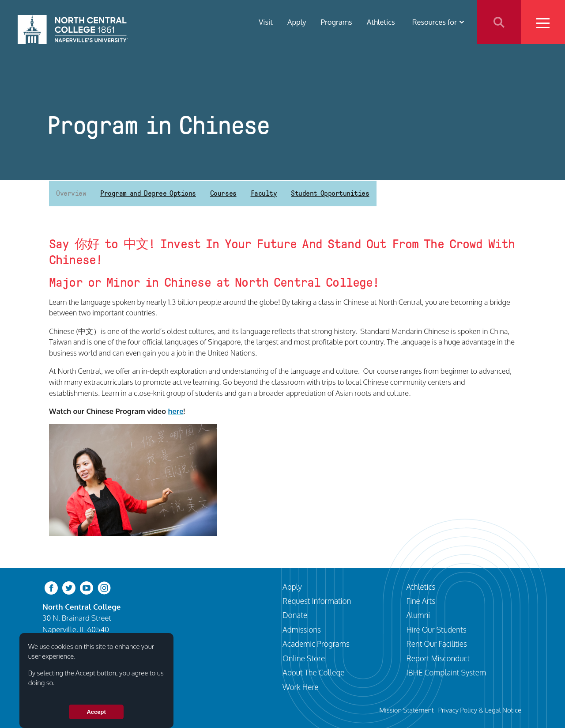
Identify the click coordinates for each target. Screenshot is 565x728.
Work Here (301, 687)
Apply (297, 22)
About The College (314, 672)
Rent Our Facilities (437, 644)
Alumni (418, 615)
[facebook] (51, 587)
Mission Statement (407, 710)
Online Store (304, 658)
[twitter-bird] (69, 587)
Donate (295, 615)
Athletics (381, 22)
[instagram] (104, 587)
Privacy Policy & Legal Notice (480, 710)
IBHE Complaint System (446, 672)
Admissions (302, 629)
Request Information (317, 601)
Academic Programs (316, 644)
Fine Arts (421, 601)
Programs (337, 22)
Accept (96, 712)
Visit (266, 22)
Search (499, 22)
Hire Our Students (437, 629)
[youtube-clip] (87, 587)
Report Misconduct (438, 658)
